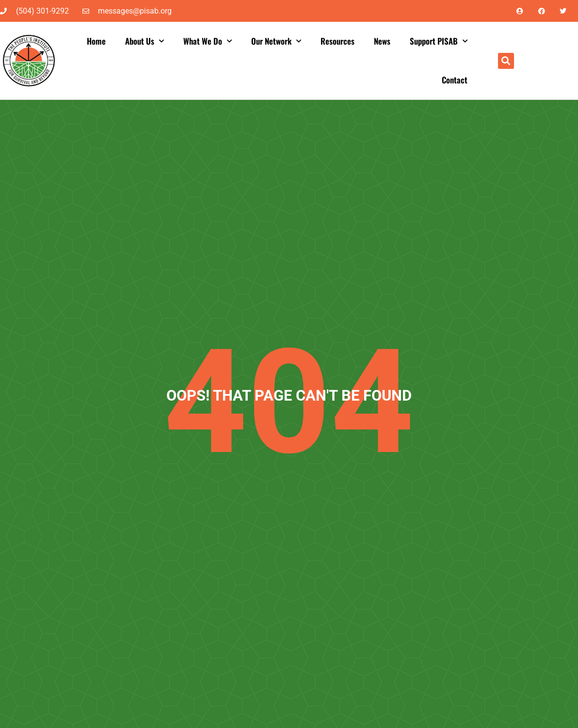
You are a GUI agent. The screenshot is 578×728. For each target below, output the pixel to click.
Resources (337, 41)
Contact (455, 80)
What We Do (208, 41)
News (382, 41)
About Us (144, 41)
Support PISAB (439, 41)
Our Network (276, 41)
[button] (506, 61)
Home (96, 41)
